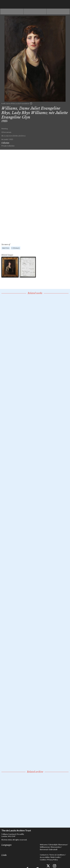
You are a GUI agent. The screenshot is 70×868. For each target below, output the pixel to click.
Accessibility (45, 857)
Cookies (43, 860)
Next (58, 11)
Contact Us (44, 855)
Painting (6, 248)
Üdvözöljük (53, 845)
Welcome (44, 845)
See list (35, 11)
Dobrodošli (53, 849)
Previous (12, 11)
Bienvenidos (56, 847)
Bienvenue (63, 845)
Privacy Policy (53, 860)
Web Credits (55, 857)
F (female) (16, 248)
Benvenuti (44, 849)
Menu (66, 4)
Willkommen (45, 847)
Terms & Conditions (57, 855)
